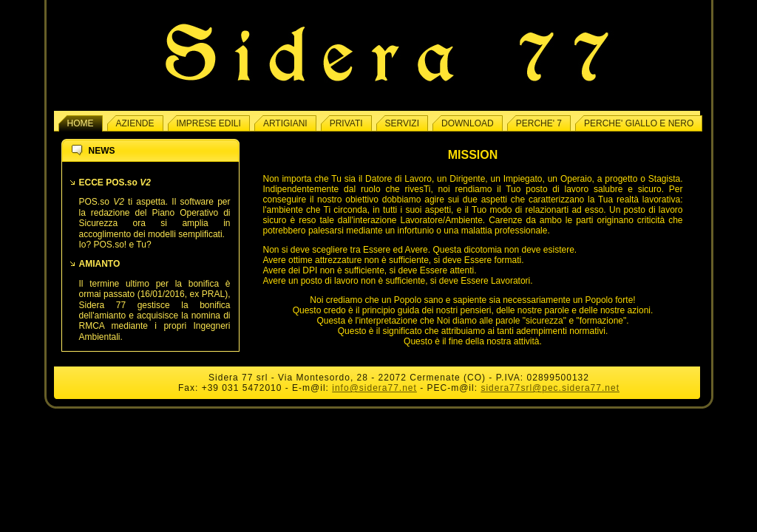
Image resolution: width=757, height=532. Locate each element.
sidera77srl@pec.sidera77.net (550, 388)
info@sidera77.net (374, 388)
